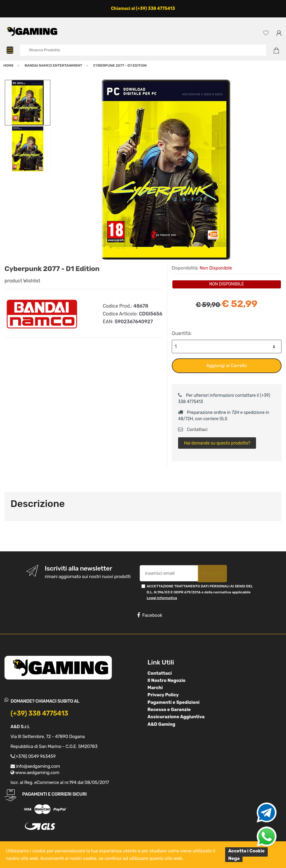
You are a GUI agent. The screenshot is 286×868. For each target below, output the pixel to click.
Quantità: (182, 333)
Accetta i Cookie (246, 851)
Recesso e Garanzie (169, 710)
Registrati (212, 573)
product (13, 281)
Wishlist (32, 281)
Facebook (150, 615)
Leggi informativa (162, 598)
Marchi (155, 688)
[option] (166, 170)
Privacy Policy (163, 695)
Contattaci (193, 430)
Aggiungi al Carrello (226, 366)
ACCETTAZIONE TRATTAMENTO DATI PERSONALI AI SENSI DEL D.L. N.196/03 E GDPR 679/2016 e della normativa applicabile (200, 592)
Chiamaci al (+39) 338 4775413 (143, 9)
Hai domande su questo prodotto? (217, 443)
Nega (234, 858)
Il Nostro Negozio (167, 680)
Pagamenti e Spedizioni (174, 702)
